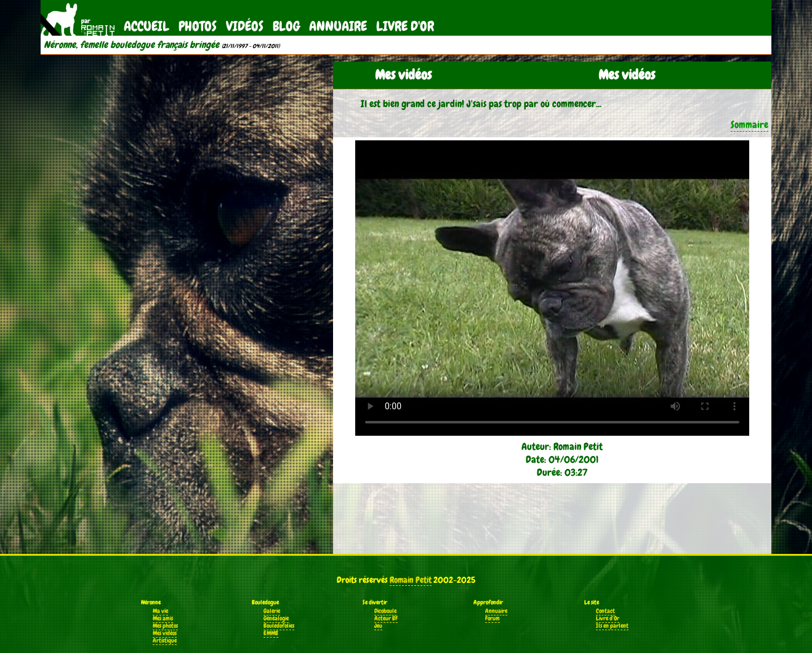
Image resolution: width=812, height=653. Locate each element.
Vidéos (245, 26)
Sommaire (750, 125)
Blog (286, 26)
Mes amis (163, 619)
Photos (198, 26)
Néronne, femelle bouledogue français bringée (131, 45)
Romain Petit (411, 580)
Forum (492, 619)
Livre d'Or (405, 26)
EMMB (271, 633)
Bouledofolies (279, 626)
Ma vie (160, 611)
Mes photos (165, 626)
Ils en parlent (612, 626)
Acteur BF (386, 619)
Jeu (378, 626)
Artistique (165, 641)
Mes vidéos (165, 633)
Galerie (272, 611)
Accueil (147, 26)
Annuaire (338, 26)
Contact (605, 611)
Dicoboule (385, 611)
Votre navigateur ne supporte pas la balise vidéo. (552, 288)
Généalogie (276, 619)
